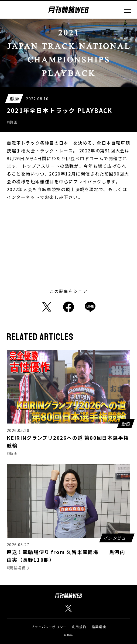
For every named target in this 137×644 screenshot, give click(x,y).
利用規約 (79, 627)
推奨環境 (99, 627)
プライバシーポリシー (49, 627)
